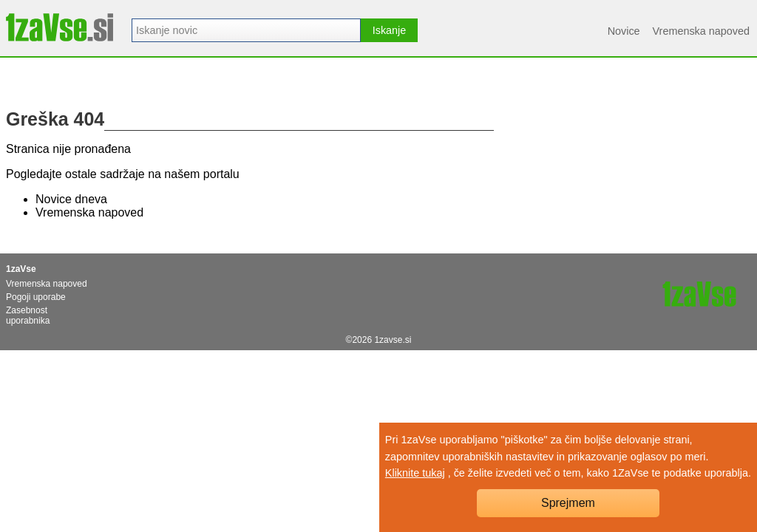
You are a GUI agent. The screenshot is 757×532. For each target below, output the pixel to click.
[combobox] (246, 30)
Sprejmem (568, 503)
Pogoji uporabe (36, 297)
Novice (624, 31)
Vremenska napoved (701, 31)
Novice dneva (71, 199)
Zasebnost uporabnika (28, 316)
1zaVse (21, 269)
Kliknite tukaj (415, 473)
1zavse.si (393, 340)
